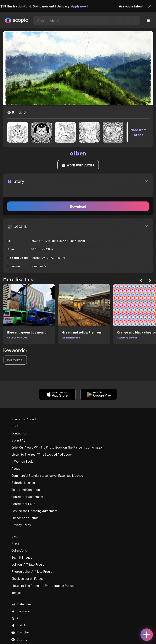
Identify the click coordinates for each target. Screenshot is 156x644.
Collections (19, 550)
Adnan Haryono (71, 337)
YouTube (20, 632)
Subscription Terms (25, 518)
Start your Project (24, 419)
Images (16, 592)
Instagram (21, 604)
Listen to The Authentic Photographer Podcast (44, 585)
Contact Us (19, 433)
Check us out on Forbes (27, 578)
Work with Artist (78, 165)
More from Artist (138, 132)
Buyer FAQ (18, 440)
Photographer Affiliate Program (33, 571)
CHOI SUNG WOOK (17, 337)
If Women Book (22, 461)
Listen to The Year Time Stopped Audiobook (42, 454)
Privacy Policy (21, 525)
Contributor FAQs (23, 504)
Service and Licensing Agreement (34, 511)
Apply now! (82, 6)
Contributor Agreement (27, 497)
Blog (15, 536)
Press (15, 543)
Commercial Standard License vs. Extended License (47, 475)
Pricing (16, 426)
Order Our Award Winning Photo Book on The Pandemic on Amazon (57, 447)
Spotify (19, 639)
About (16, 468)
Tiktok (19, 625)
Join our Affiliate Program (29, 564)
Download (78, 206)
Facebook (21, 611)
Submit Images (22, 557)
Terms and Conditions (26, 489)
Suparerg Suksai (127, 337)
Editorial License (23, 482)
